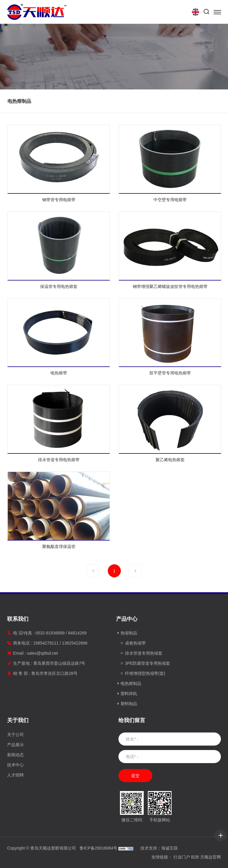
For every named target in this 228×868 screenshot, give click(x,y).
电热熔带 (67, 373)
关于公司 (15, 735)
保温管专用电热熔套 (67, 286)
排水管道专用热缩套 (144, 653)
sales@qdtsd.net (43, 653)
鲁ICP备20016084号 (99, 848)
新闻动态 (15, 755)
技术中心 (15, 765)
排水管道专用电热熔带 (67, 460)
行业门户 (182, 857)
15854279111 (46, 643)
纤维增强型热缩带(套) (145, 673)
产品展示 (15, 745)
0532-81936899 (50, 633)
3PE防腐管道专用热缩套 (148, 663)
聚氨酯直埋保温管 (67, 546)
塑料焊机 (129, 694)
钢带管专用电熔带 (67, 200)
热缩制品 (129, 633)
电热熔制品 (131, 683)
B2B (195, 857)
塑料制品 (129, 704)
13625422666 (75, 643)
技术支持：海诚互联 (159, 848)
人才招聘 (15, 775)
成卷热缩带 (135, 643)
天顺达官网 (210, 857)
